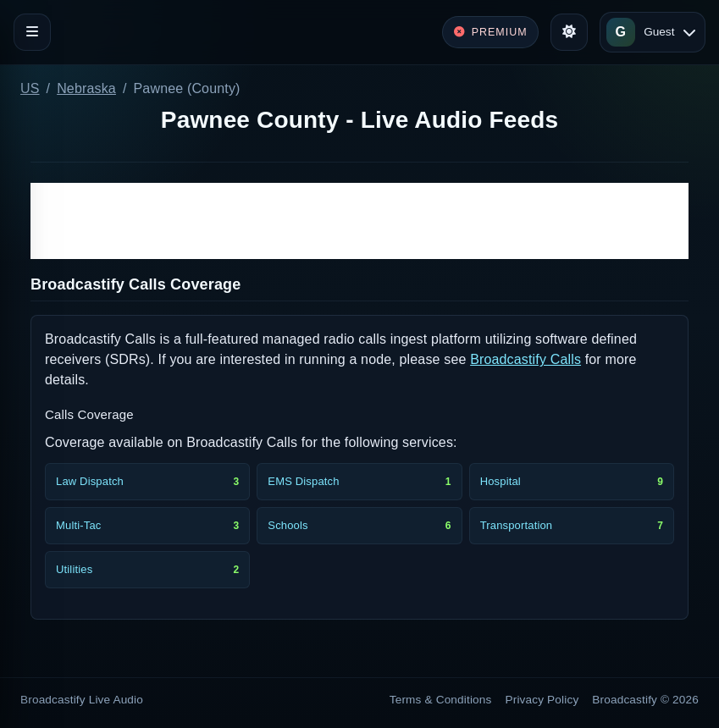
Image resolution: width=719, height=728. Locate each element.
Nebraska (86, 88)
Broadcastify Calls (525, 359)
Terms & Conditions (441, 700)
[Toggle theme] (569, 32)
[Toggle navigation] (32, 32)
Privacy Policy (542, 700)
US (30, 88)
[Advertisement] (359, 221)
